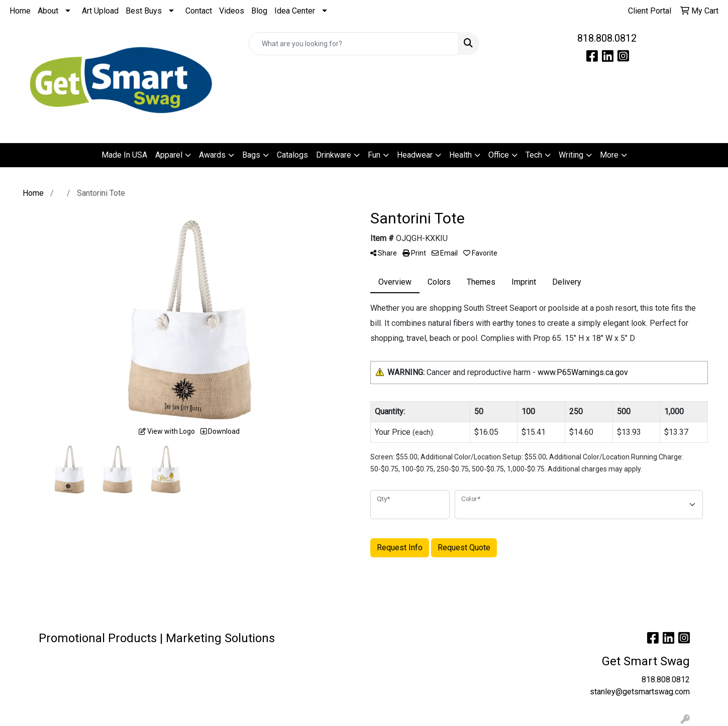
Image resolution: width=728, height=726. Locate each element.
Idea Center (295, 11)
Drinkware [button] (334, 155)
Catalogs (292, 155)
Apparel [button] (169, 155)
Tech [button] (534, 155)
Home (20, 11)
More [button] (609, 155)
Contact (199, 11)
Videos (232, 11)
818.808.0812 (607, 38)
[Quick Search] (353, 44)
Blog (259, 11)
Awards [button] (212, 155)
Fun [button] (374, 155)
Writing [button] (571, 155)
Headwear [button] (415, 155)
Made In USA (124, 155)
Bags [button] (251, 155)
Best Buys (144, 11)
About (48, 11)
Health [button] (460, 155)
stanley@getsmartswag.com (640, 692)
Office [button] (499, 155)
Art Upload (100, 11)
